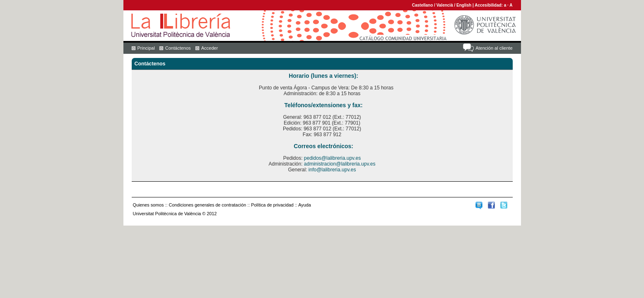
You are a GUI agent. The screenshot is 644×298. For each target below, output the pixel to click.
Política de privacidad (272, 205)
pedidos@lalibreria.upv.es (332, 158)
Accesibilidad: (489, 5)
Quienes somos (148, 205)
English (464, 5)
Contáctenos (178, 48)
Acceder (210, 48)
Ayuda (304, 205)
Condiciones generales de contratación (208, 205)
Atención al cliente (494, 48)
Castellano (423, 5)
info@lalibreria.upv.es (332, 170)
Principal (146, 48)
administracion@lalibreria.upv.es (340, 164)
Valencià (445, 5)
